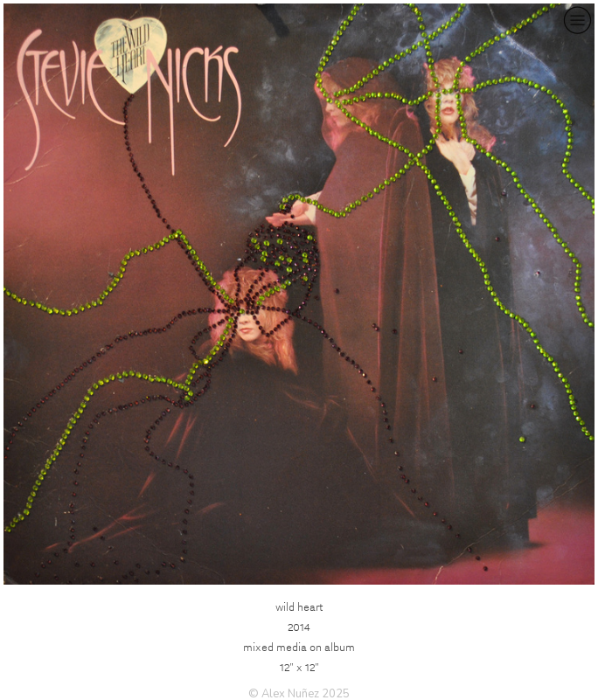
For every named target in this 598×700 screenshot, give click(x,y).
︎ (577, 21)
